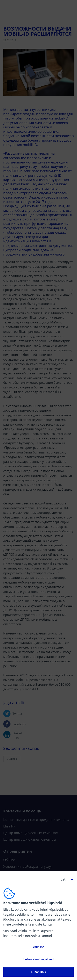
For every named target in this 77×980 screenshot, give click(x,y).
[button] (66, 879)
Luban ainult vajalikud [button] (38, 959)
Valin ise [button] (38, 947)
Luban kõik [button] (39, 972)
